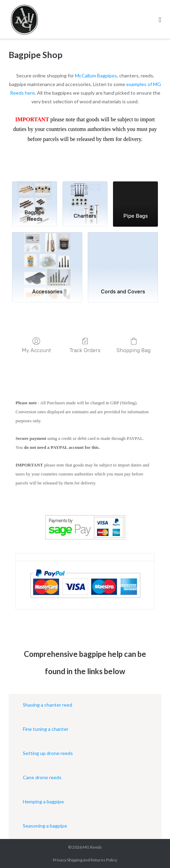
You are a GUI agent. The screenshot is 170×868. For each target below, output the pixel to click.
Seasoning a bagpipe (45, 826)
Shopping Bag (134, 345)
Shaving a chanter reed (48, 705)
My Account (36, 345)
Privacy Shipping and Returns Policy (85, 860)
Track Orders (85, 345)
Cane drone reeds (42, 777)
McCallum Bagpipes (96, 76)
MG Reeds (92, 847)
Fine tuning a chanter (46, 729)
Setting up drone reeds (48, 753)
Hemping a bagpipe (43, 801)
